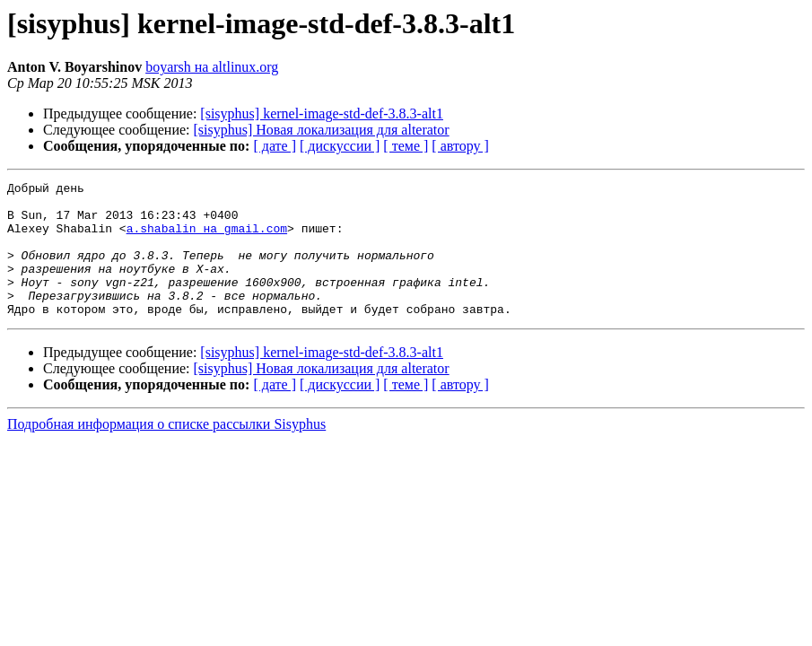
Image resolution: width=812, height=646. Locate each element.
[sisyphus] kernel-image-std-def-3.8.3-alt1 (322, 113)
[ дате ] (275, 146)
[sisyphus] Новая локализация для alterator (322, 130)
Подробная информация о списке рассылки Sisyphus (166, 451)
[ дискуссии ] (340, 146)
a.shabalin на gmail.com (207, 239)
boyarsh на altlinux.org (212, 67)
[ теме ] (406, 146)
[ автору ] (460, 146)
